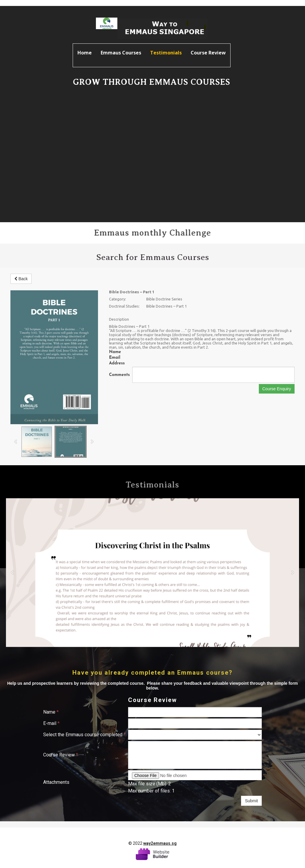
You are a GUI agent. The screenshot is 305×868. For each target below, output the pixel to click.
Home (85, 53)
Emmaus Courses (121, 53)
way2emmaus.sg (160, 843)
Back (21, 279)
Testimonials (166, 53)
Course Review (208, 53)
